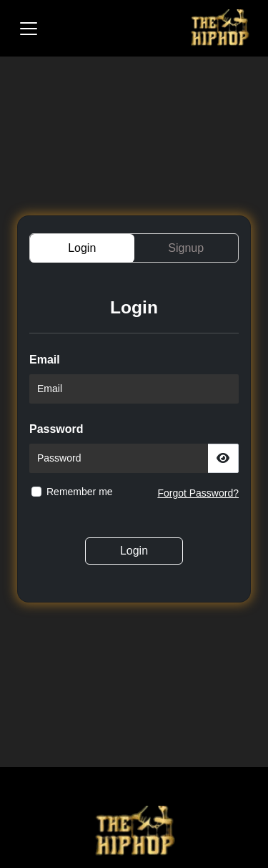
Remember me (80, 492)
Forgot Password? (198, 493)
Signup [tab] (186, 248)
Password (56, 429)
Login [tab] (82, 248)
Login (134, 551)
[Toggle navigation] (29, 29)
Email (45, 360)
